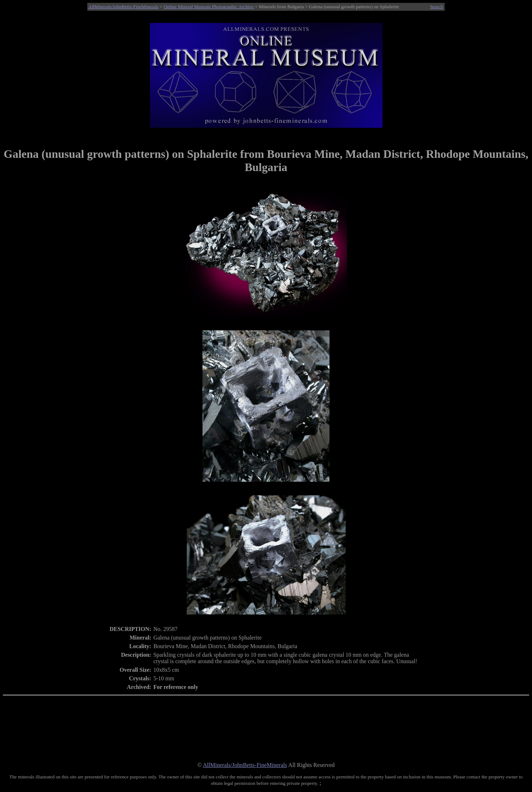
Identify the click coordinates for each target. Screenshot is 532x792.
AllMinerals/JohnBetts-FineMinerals (123, 7)
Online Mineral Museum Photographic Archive (209, 7)
